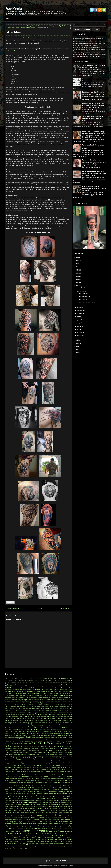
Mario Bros (22, 786)
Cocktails (58, 712)
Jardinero (18, 767)
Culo (46, 720)
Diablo (16, 726)
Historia (38, 758)
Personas (16, 807)
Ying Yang (7, 849)
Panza (61, 800)
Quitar (57, 812)
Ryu (18, 819)
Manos (11, 784)
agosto (79, 314)
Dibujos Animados (38, 726)
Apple (53, 686)
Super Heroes (36, 829)
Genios (55, 750)
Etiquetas (87, 29)
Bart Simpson (13, 693)
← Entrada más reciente (13, 609)
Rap (71, 812)
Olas (42, 799)
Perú (21, 807)
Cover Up (54, 717)
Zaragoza (17, 849)
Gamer (11, 750)
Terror (54, 836)
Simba (29, 823)
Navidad (50, 795)
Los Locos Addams (59, 778)
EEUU (7, 731)
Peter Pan (28, 807)
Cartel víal (35, 705)
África (33, 680)
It (37, 766)
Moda (49, 791)
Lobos (17, 778)
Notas (54, 797)
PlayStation (19, 810)
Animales (14, 26)
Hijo (16, 758)
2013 (13, 678)
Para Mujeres (27, 802)
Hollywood (58, 758)
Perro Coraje (65, 805)
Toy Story (47, 839)
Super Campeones (27, 829)
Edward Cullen (68, 730)
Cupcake (53, 720)
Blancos (7, 697)
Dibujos (28, 726)
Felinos (20, 26)
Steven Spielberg (39, 827)
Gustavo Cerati (21, 754)
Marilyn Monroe (10, 786)
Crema (7, 718)
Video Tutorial (61, 843)
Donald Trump (12, 730)
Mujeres (45, 793)
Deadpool (32, 722)
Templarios (36, 836)
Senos (53, 821)
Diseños (30, 728)
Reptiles (33, 816)
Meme (70, 788)
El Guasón (58, 731)
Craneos (61, 717)
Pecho (24, 805)
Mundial (50, 793)
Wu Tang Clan (57, 847)
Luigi (40, 780)
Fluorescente (18, 743)
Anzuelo (49, 686)
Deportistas (9, 724)
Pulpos (39, 812)
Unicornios (41, 841)
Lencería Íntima (44, 775)
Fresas (11, 748)
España (42, 737)
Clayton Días (31, 712)
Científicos (61, 710)
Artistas (61, 688)
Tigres (51, 838)
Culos (49, 720)
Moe (56, 791)
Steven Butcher (30, 827)
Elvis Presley (18, 735)
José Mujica (52, 769)
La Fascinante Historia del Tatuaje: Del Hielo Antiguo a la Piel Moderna (94, 133)
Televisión (25, 836)
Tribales (69, 839)
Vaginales (8, 843)
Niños (41, 797)
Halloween (47, 754)
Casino (56, 705)
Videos (7, 845)
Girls (18, 752)
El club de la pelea (25, 731)
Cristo (47, 718)
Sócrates (12, 825)
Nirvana (45, 797)
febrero (80, 332)
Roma (52, 818)
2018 (77, 283)
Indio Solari (39, 762)
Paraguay (35, 803)
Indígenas (33, 762)
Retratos (38, 816)
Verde (55, 843)
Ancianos (45, 684)
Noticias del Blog (67, 797)
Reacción (28, 814)
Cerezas (47, 706)
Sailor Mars (22, 819)
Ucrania (35, 841)
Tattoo (9, 28)
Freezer (7, 748)
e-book (55, 730)
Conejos (70, 715)
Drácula (23, 730)
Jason (27, 767)
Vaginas (14, 843)
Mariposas (28, 786)
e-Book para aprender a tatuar (86, 303)
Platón (7, 810)
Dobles (63, 728)
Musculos (61, 793)
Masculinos (28, 788)
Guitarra (7, 754)
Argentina (8, 688)
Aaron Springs (54, 678)
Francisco (29, 746)
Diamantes (22, 726)
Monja (59, 791)
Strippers (62, 827)
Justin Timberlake (16, 771)
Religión (20, 816)
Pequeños (58, 805)
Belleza (60, 693)
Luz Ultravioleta (55, 780)
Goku (30, 752)
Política (37, 810)
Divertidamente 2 (42, 728)
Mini (20, 791)
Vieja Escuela (13, 845)
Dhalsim (42, 724)
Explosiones (42, 739)
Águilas (48, 680)
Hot (45, 760)
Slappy (70, 823)
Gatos (29, 750)
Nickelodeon (9, 797)
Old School (47, 799)
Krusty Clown (57, 771)
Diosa (67, 726)
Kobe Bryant (49, 771)
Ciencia (55, 710)
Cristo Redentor (53, 718)
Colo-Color (27, 715)
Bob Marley (25, 697)
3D (45, 678)
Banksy (56, 691)
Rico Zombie (56, 816)
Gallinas (65, 748)
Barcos (7, 693)
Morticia (18, 793)
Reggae (15, 816)
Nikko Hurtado (22, 797)
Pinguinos (11, 808)
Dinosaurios (53, 726)
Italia (39, 766)
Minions (23, 791)
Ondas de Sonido (58, 799)
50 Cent (48, 678)
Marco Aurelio (56, 784)
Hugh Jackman (53, 760)
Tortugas (32, 839)
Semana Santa (47, 821)
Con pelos (65, 714)
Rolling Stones (47, 818)
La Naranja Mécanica (50, 773)
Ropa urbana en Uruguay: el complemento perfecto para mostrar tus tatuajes (94, 188)
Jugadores (8, 771)
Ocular (28, 799)
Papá (68, 800)
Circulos (14, 712)
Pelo (34, 805)
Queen (53, 812)
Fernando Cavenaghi (43, 741)
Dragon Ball (29, 730)
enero (79, 336)
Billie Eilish (25, 695)
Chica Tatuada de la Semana (40, 708)
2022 (31, 678)
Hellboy (43, 756)
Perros (70, 805)
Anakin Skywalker (32, 684)
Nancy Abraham (29, 795)
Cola (68, 712)
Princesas (21, 812)
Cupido (57, 720)
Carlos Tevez (8, 705)
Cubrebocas (66, 718)
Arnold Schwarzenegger (35, 688)
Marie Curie (62, 784)
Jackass (62, 766)
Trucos (11, 841)
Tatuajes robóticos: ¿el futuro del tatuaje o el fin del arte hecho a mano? (93, 118)
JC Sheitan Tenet (36, 767)
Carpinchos (14, 705)
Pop (45, 810)
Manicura (64, 782)
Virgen (49, 845)
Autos (43, 690)
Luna (49, 780)
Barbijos (64, 691)
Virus (53, 845)
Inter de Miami (68, 764)
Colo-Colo (21, 715)
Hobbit (48, 758)
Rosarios (70, 818)
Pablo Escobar (18, 800)
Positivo (58, 810)
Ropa (61, 818)
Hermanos (69, 756)
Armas (27, 688)
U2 (32, 841)
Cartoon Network (43, 705)
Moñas (14, 793)
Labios (7, 775)
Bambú (41, 691)
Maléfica (41, 782)
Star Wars (64, 825)
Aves (58, 690)
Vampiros (22, 843)
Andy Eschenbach (55, 684)
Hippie (33, 758)
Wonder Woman (45, 847)
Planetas (69, 808)
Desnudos (36, 724)
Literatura (69, 777)
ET (33, 739)
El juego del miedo (66, 731)
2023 (34, 678)
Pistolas (55, 808)
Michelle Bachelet (56, 789)
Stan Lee (59, 825)
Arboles (61, 686)
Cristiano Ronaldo (24, 718)
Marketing (49, 786)
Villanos (28, 845)
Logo (20, 778)
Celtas (35, 707)
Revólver (43, 816)
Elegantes (7, 735)
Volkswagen (57, 845)
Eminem (24, 735)
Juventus (23, 771)
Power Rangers (64, 810)
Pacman (24, 800)
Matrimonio (35, 788)
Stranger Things (47, 827)
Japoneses (12, 767)
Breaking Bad (20, 699)
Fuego (33, 748)
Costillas (49, 717)
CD (15, 707)
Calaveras (28, 701)
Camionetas (57, 701)
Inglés (70, 762)
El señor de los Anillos (46, 733)
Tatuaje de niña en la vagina (91, 160)
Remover (29, 816)
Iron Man (34, 766)
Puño (50, 812)
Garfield (24, 750)
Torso (27, 839)
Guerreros (69, 752)
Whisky (20, 847)
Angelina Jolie (68, 684)
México (29, 789)
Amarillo (70, 682)
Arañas (57, 686)
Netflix (66, 795)
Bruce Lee (31, 699)
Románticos (57, 818)
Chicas (52, 708)
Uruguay (62, 841)
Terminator (49, 836)
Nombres (50, 797)
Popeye (48, 810)
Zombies (22, 849)
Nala (18, 795)
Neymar (70, 795)
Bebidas (46, 693)
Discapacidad (8, 728)
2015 (19, 678)
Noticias (59, 797)
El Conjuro (33, 731)
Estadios (60, 737)
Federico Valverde (9, 741)
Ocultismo (32, 799)
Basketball (26, 693)
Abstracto (7, 680)
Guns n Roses (13, 754)
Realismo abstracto (43, 814)
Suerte (66, 827)
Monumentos (8, 793)
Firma (62, 741)
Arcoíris (66, 686)
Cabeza (17, 701)
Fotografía (59, 744)
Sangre (7, 821)
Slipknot (7, 825)
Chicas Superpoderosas (61, 708)
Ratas (7, 814)
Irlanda (24, 766)
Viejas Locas (19, 845)
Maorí (15, 784)
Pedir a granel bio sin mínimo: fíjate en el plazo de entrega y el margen (94, 104)
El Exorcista (39, 731)
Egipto (10, 731)
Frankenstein (36, 746)
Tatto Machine (20, 831)
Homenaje (25, 760)
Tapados (13, 831)
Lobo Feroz (12, 778)
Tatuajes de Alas (82, 300)
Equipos (59, 735)
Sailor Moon (29, 819)
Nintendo (37, 797)
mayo (79, 323)
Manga (59, 782)
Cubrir (70, 718)
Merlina (7, 789)
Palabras (46, 800)
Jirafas (7, 769)
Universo (53, 841)
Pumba (43, 812)
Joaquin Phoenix (19, 769)
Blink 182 (13, 697)
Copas (21, 717)
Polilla (33, 810)
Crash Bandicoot (68, 717)
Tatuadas (55, 831)
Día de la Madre (48, 724)
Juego (61, 769)
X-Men (66, 847)
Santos (18, 821)
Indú (48, 762)
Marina (16, 786)
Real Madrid (34, 814)
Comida (54, 714)
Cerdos (38, 707)
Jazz (30, 767)
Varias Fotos (28, 843)
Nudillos (7, 799)
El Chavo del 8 (17, 731)
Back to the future (17, 691)
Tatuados (69, 831)
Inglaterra (65, 762)
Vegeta (38, 843)
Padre (28, 800)
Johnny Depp (35, 769)
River (12, 818)
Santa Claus (13, 821)
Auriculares (26, 690)
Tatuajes (33, 28)
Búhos (53, 699)
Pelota (37, 805)
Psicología (32, 812)
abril (79, 326)
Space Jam (42, 825)
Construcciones (15, 717)
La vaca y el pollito (67, 773)
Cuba (61, 718)
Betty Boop (15, 695)
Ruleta (15, 819)
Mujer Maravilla (38, 793)
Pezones (38, 807)
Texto (62, 836)
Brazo (14, 699)
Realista (61, 814)
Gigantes (8, 752)
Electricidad (63, 733)
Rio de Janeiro (68, 816)
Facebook (56, 739)
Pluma (24, 810)
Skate (60, 823)
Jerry (55, 767)
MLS (41, 791)
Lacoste (11, 775)
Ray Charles (22, 814)
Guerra (64, 752)
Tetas (58, 836)
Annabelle (19, 686)
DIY (48, 728)
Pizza (65, 808)
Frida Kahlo (16, 748)
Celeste (28, 706)
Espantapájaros (36, 737)
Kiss (44, 771)
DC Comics (26, 722)
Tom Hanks (11, 840)
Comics (49, 714)
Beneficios (69, 693)
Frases (42, 746)
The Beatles (13, 838)
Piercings (52, 807)
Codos (65, 712)
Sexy (13, 823)
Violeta (42, 845)
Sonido (34, 825)
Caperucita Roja (35, 703)
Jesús (64, 767)
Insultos (39, 764)
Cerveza (52, 707)
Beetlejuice (52, 693)
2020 (77, 276)
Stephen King (13, 827)
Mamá (46, 782)
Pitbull (59, 808)
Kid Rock (35, 771)
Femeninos (23, 741)
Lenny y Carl (51, 775)
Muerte (27, 793)
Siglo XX (17, 823)
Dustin (51, 730)
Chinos (22, 710)
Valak (18, 843)
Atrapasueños (18, 690)
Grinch (58, 752)
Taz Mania (69, 834)
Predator (70, 810)
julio (79, 317)
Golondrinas (35, 752)
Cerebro (42, 707)
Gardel (20, 750)
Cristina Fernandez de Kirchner (37, 718)
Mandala (54, 782)
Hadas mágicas (30, 754)
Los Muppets (67, 778)
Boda (33, 697)
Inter (62, 764)
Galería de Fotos (48, 26)
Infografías (52, 762)
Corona (32, 717)
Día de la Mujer (57, 724)
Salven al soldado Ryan (54, 819)
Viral (46, 845)
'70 (6, 678)
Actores (19, 680)
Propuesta (27, 812)
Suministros (20, 829)
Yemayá (70, 847)
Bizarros (36, 695)
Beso (7, 695)
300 (43, 678)
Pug (36, 812)
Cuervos (36, 720)
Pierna (57, 806)
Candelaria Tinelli (13, 703)
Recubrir (67, 814)
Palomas (51, 800)
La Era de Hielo (24, 773)
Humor (70, 760)
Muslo (70, 793)
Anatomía (40, 684)
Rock (31, 818)
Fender (36, 741)
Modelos (53, 791)
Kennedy (31, 771)
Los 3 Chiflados (41, 778)
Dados (7, 722)
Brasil (70, 697)
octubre (80, 307)
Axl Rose (70, 690)
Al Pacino (58, 680)
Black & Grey (43, 695)
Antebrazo (26, 686)
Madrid (16, 782)
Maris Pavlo (35, 786)
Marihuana (69, 784)
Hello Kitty (49, 756)
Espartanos (48, 737)
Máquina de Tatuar (33, 784)
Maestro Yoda (22, 782)
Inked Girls (8, 764)
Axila (66, 690)
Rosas (7, 819)
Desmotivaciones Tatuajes (25, 724)
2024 (37, 678)
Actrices (24, 680)
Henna (54, 756)
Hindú (24, 758)
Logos (24, 778)
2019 (28, 678)
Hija (14, 758)
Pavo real (69, 803)
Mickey (63, 789)
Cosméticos (43, 717)
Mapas (19, 784)
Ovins (10, 800)
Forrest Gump (27, 744)
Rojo (41, 818)
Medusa (61, 788)
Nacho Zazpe (8, 795)
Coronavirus (37, 717)
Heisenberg (38, 756)
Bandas (45, 691)
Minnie (28, 791)
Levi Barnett (15, 777)
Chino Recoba (16, 710)
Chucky (39, 710)
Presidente (8, 812)
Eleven (12, 735)
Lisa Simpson (63, 777)
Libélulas (21, 777)
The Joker (25, 838)
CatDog (7, 707)
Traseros (60, 840)
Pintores (24, 808)
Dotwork (18, 730)
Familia (61, 739)
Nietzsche (15, 797)
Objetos (20, 799)
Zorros (26, 849)
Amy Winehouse (18, 684)
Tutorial (21, 841)
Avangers (47, 690)
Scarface (31, 821)
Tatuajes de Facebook (29, 834)
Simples (43, 823)
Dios (63, 726)
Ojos (39, 799)
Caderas (22, 701)
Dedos (45, 722)
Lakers (20, 775)
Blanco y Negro (66, 695)
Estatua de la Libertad (11, 739)
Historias (43, 758)
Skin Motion (65, 823)
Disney (35, 728)
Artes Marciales (49, 688)
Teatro (7, 836)
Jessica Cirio (59, 767)
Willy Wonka (31, 847)
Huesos (48, 760)
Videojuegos (68, 843)
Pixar (62, 808)
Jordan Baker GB (44, 769)
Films (54, 741)
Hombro (19, 760)
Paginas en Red (48, 866)
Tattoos (23, 28)
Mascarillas (8, 788)
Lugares (37, 780)
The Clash (20, 838)
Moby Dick (45, 791)
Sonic (31, 825)
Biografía (31, 695)
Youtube (12, 849)
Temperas (31, 836)
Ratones (17, 814)
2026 (40, 678)
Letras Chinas (8, 777)
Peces (20, 805)
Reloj (24, 816)
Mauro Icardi (45, 788)
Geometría (61, 750)
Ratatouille (11, 814)
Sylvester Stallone (52, 829)
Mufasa (31, 793)
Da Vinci (70, 720)
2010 (10, 678)
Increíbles (28, 762)
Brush (40, 699)
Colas (9, 715)
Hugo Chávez (61, 760)
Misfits (32, 791)
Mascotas (21, 788)
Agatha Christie (38, 680)
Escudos (13, 737)
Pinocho (19, 808)
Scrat (35, 821)
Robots (27, 818)
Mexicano (25, 789)
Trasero (56, 839)
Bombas (41, 697)
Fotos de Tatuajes (14, 8)
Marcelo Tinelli (48, 784)
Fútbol (37, 748)
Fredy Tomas (69, 746)
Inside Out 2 (20, 764)
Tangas (67, 829)
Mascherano (14, 788)
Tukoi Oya (16, 841)
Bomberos (46, 697)
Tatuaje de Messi (81, 203)
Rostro (11, 819)
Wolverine (38, 847)
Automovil (37, 690)
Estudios (29, 739)
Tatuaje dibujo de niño (84, 296)
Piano (41, 807)
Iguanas (15, 762)
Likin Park (36, 777)
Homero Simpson (34, 760)
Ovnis (13, 800)
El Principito (29, 733)
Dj (50, 728)
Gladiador (22, 752)
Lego (33, 775)
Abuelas (12, 680)
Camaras (44, 701)
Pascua (50, 803)
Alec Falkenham (18, 682)
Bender (65, 693)
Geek (45, 750)
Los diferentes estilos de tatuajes (93, 92)
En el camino (30, 735)
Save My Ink (23, 821)
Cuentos (12, 720)
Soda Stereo (18, 825)
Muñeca (55, 793)
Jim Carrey (69, 767)
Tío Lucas (63, 838)
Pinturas (29, 808)
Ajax (55, 680)
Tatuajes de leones (14, 32)
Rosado (65, 818)
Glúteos (26, 752)
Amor (11, 684)
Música (65, 793)
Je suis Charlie (43, 767)
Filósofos (58, 741)
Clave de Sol (24, 712)
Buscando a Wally (59, 699)
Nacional (14, 795)
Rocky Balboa (36, 818)
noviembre (81, 291)
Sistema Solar (54, 823)
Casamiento (51, 705)
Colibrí (17, 715)
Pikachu (65, 807)
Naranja (35, 795)
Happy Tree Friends (63, 754)
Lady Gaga (16, 775)
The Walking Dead (34, 838)
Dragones (36, 730)
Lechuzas (25, 775)
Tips (67, 838)
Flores (11, 743)
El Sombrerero (56, 733)
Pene (49, 805)
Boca (30, 697)
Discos (13, 728)
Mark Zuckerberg (42, 786)
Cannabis (21, 703)
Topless (24, 840)
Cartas (30, 705)
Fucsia (29, 748)
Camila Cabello (50, 701)
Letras (70, 775)
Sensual (58, 821)
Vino (39, 845)
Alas (67, 680)
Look (27, 778)
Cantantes (27, 703)
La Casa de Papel (15, 773)
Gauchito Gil (40, 750)
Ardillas (70, 686)
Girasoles (14, 752)
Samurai (62, 819)
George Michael (68, 750)
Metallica (19, 789)
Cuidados (41, 720)
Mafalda (29, 782)
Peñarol (53, 805)
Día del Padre (64, 724)
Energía (36, 735)
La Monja (42, 773)
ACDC (15, 680)
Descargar (15, 724)
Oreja (64, 799)
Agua (44, 680)
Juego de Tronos (68, 769)
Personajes (9, 806)
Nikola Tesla (30, 797)
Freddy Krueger (61, 746)
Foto (34, 743)
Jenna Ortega (50, 767)
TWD (24, 841)
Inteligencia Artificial (47, 764)
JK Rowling (12, 769)
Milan (67, 789)
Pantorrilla (57, 800)
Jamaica (67, 766)
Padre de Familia (34, 800)
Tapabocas (8, 831)
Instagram (26, 764)
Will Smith (25, 847)
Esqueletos (54, 737)
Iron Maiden (29, 766)
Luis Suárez (45, 780)
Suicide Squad (12, 829)
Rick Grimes (49, 816)
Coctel (61, 712)
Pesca (24, 807)
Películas (29, 804)
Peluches (41, 805)
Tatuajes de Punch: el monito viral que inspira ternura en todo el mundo (93, 147)
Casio (60, 705)
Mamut (50, 782)
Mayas (51, 788)
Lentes (56, 775)
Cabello (12, 701)
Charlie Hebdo (66, 707)
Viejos (24, 845)
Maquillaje (24, 784)
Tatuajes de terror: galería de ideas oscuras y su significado (94, 67)
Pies (61, 807)
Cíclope (47, 710)
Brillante (26, 699)
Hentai (58, 756)
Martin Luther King (57, 786)
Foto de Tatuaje (27, 26)
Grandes (50, 752)
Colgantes (13, 715)
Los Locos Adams (50, 778)
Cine (11, 712)
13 (8, 678)
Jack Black (44, 766)
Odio (36, 799)
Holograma (64, 758)
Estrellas (24, 739)
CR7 (58, 717)
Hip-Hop (29, 758)
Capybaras (52, 703)
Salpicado (34, 819)
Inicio (8, 19)
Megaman (66, 788)
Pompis (42, 810)
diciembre (80, 288)
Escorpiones (8, 737)
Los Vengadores (27, 780)
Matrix (40, 788)
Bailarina (24, 691)
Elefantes (69, 733)
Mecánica (56, 788)
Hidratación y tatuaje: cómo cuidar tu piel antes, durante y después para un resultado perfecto (94, 173)
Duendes (41, 730)
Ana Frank (25, 684)
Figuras (50, 741)
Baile (29, 691)
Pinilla (15, 808)
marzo (79, 329)
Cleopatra (37, 712)
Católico (11, 706)
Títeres (7, 840)
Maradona (41, 784)
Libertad (27, 777)
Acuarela (29, 680)
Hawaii (19, 756)
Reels (11, 816)
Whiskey (16, 847)
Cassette (63, 705)
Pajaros (41, 800)
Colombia (32, 715)
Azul (11, 691)
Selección (40, 821)
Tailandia (59, 829)
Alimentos (60, 682)
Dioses (70, 726)
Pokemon (29, 810)
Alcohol (12, 682)
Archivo (96, 29)
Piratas (40, 808)
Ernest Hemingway (67, 735)
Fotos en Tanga (18, 746)
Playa (10, 810)
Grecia (55, 752)
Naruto (39, 795)
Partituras (45, 803)
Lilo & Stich (42, 777)
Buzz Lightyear (68, 699)
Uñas (58, 841)
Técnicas (11, 836)
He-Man (33, 756)
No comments (36, 37)
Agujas (52, 680)
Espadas (23, 737)
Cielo (51, 710)
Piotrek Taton (35, 808)
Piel (48, 807)
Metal (15, 789)
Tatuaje (28, 28)
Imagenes (22, 762)
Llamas (7, 778)
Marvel (65, 786)
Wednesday (11, 847)
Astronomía (8, 690)
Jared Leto (23, 767)
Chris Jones (34, 710)
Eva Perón (37, 739)
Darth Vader (13, 722)
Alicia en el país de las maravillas (44, 682)
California (34, 701)
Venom (47, 843)
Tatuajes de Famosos (43, 834)
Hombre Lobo (12, 760)
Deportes (69, 722)
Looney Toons (33, 778)
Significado (62, 26)
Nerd (54, 795)
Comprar (59, 715)
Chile (70, 708)
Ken (27, 771)
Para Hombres (18, 802)
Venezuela (42, 843)
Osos (68, 799)
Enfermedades (43, 735)
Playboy (14, 810)
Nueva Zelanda (14, 799)
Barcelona (69, 691)
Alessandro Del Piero (27, 682)
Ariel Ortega (15, 688)
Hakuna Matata (39, 754)
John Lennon (27, 769)
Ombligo (52, 799)
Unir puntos (47, 841)
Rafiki (64, 812)
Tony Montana (18, 840)
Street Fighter (56, 827)
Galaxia (47, 748)
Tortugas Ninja (39, 839)
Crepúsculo (11, 718)
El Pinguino (15, 733)
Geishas (50, 750)
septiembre (81, 310)
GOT (42, 752)
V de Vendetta (68, 841)
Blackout (49, 695)
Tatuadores (62, 831)
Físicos (66, 741)
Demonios (63, 722)
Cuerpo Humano (29, 720)
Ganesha (16, 750)
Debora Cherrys (39, 722)
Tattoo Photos (16, 28)
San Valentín (68, 819)
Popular (78, 29)
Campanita (64, 701)
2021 (77, 273)
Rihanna (62, 816)
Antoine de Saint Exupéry (36, 686)
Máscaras (69, 786)
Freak (46, 746)
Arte (43, 688)
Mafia (33, 782)
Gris (61, 752)
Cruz (58, 718)
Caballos (8, 701)
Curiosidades (63, 720)
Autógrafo (32, 690)
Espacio (18, 737)
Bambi (37, 691)
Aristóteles (21, 688)
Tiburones (46, 838)
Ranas (68, 812)
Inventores (18, 766)
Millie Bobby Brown (13, 791)
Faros (70, 739)
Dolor (68, 728)
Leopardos (65, 775)
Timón (55, 838)
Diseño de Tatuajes (21, 728)
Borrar (58, 697)
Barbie (60, 691)
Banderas (51, 691)
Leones (56, 26)
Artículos (56, 688)
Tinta (58, 838)
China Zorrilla (9, 710)
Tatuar (64, 834)
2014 (16, 678)
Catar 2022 (69, 705)
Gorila (39, 752)
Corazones (26, 717)
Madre (67, 780)
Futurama (42, 748)
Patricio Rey (55, 803)
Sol (23, 825)
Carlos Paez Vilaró (67, 703)
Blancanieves (56, 695)
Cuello (7, 720)
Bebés (42, 693)
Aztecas (7, 691)
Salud (39, 819)
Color (37, 714)
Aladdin (63, 680)
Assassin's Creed (68, 688)
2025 (77, 261)
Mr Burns (23, 793)
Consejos (8, 717)
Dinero (47, 726)
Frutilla (25, 748)
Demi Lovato (56, 722)
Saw (28, 821)
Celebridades (22, 707)
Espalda (29, 737)
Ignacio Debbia (9, 762)
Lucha (33, 780)
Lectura (30, 775)
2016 (22, 678)
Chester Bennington (16, 708)
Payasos (7, 805)
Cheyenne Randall (26, 708)
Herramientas (9, 758)
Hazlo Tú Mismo (25, 756)
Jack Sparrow (57, 766)
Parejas (40, 802)
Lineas (47, 777)
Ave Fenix (53, 690)
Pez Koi (33, 807)
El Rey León (36, 733)
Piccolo (45, 807)
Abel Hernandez (68, 678)
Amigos (7, 684)
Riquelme (7, 818)
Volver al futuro (64, 845)
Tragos (51, 840)
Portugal (53, 810)
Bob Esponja (19, 697)
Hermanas (63, 756)
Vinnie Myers (34, 845)
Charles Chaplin (58, 707)
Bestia (10, 695)
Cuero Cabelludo (19, 720)
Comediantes (44, 715)
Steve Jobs (19, 827)
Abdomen (61, 678)
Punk (47, 812)
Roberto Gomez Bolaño (19, 818)
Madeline (62, 780)
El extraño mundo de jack (49, 731)
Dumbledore (46, 730)
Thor (41, 838)
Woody (51, 847)
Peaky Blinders (14, 805)
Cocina (53, 712)
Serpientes (8, 823)
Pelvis (46, 805)
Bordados (54, 697)
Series (70, 821)
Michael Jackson (46, 789)
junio (79, 320)
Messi (11, 789)
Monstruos (69, 791)
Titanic (70, 838)
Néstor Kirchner (59, 795)
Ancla (49, 684)
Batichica (31, 693)
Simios (39, 823)
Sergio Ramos (64, 821)
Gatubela (34, 750)
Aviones (62, 690)
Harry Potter (12, 756)
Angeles (62, 684)
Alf (33, 682)
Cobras (45, 712)
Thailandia (67, 836)
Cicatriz (43, 710)
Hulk (66, 760)
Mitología (36, 791)
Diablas (12, 726)
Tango (70, 829)
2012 (77, 353)
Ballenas (33, 691)
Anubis (45, 686)
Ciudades (19, 712)
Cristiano (17, 718)
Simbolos (34, 823)
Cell (32, 707)
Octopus (24, 799)
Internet (13, 766)
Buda (43, 699)
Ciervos (66, 710)
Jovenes (57, 769)
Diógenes (59, 726)
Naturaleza (45, 795)
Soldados (27, 825)
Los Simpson (19, 780)
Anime (14, 686)
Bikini (20, 695)
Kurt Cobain (64, 771)
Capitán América (45, 703)
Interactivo (8, 766)
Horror (41, 760)
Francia (24, 746)
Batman (37, 693)
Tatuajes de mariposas (90, 79)
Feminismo (30, 741)
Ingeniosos (58, 762)
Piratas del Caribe (48, 808)
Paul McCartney (62, 803)
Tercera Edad (42, 836)
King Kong (41, 771)
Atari (13, 690)
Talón (63, 829)
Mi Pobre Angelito (36, 789)
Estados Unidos (67, 737)
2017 (25, 678)
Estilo (19, 739)
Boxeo (62, 697)
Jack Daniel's (50, 766)
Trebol (64, 839)
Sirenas (48, 823)
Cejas (18, 707)
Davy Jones (20, 722)
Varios (33, 843)
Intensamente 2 (57, 764)
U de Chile (28, 841)
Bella (56, 693)
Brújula (36, 699)
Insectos (13, 764)
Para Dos (10, 802)
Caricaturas (59, 703)
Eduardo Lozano (60, 730)
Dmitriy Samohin (56, 728)
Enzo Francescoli (52, 735)
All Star (65, 682)
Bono (50, 697)
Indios (44, 762)
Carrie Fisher (21, 705)
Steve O (24, 827)
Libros (31, 777)
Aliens (55, 682)
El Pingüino (21, 733)
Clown (41, 712)
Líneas (51, 777)
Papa (65, 800)
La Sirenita (59, 773)
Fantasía (66, 739)
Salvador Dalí (44, 819)
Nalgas (22, 795)
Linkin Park (56, 777)
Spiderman (48, 825)
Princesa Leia (15, 812)
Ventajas (51, 843)
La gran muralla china (34, 773)
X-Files (62, 847)
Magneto (37, 782)
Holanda (52, 758)
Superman (44, 829)
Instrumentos (33, 764)
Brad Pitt (66, 697)
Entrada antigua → (65, 609)
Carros (26, 705)
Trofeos (7, 841)
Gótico (45, 752)
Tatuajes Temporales (56, 834)
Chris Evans (27, 710)
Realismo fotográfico (53, 814)
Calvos (39, 701)
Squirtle (54, 825)
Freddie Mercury (51, 746)
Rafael (61, 812)
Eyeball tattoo (49, 739)
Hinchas (20, 758)
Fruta (21, 748)
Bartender (20, 693)
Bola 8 (37, 697)
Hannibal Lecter (54, 754)
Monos (63, 791)
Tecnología (18, 836)
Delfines (50, 722)
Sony (38, 825)
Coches (49, 712)
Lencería (37, 775)
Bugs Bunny (47, 699)
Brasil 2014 (8, 699)
